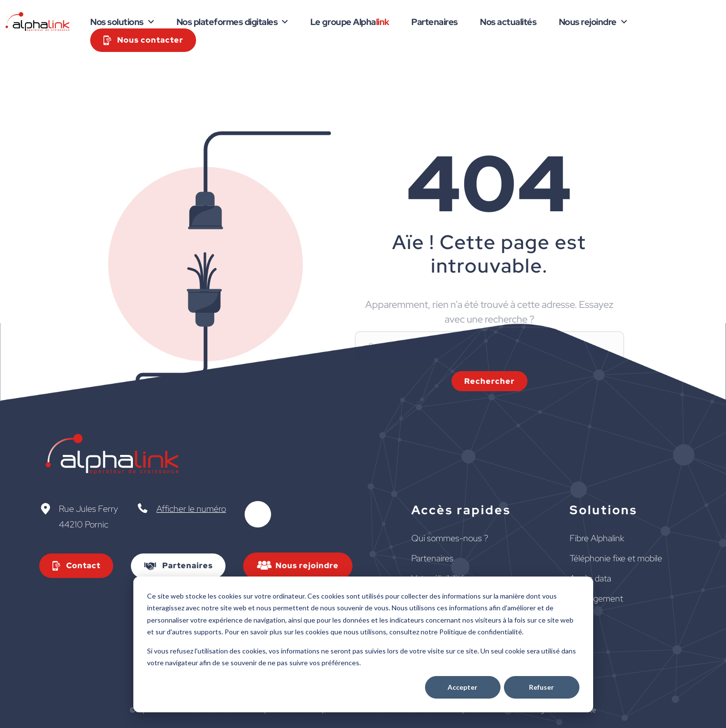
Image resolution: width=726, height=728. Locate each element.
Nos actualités (508, 22)
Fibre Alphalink (597, 538)
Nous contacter (150, 40)
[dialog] (363, 644)
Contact (83, 565)
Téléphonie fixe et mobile (616, 558)
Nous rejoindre (588, 22)
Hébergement (596, 598)
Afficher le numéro (191, 509)
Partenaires (435, 22)
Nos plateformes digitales (227, 22)
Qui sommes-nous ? (450, 538)
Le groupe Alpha (350, 22)
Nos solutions (117, 22)
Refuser (541, 687)
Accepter (463, 687)
